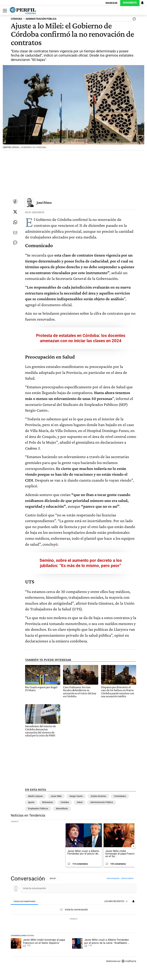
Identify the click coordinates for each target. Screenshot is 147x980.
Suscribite (130, 3)
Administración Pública (102, 802)
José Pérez (44, 202)
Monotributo (62, 808)
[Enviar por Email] (15, 233)
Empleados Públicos (38, 808)
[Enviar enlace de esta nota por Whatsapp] (15, 222)
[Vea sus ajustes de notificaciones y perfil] (142, 3)
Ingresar (111, 3)
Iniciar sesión (113, 878)
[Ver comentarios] (134, 20)
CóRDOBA (16, 19)
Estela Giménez (98, 796)
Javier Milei (56, 796)
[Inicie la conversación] (77, 888)
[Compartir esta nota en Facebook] (15, 201)
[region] (73, 920)
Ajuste (31, 802)
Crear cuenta (127, 878)
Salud (80, 802)
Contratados (120, 796)
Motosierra (47, 802)
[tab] (24, 902)
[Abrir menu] (4, 11)
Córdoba (65, 802)
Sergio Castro (76, 796)
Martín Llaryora (35, 796)
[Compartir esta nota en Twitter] (15, 212)
